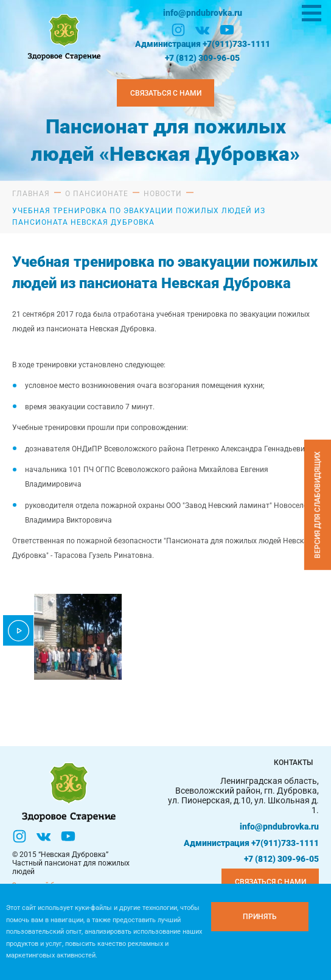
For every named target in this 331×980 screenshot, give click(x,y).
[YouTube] (227, 30)
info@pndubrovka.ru (203, 13)
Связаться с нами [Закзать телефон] (166, 93)
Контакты (293, 763)
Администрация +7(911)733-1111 (203, 44)
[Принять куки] (260, 917)
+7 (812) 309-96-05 (202, 58)
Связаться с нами (270, 882)
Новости (163, 194)
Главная (31, 194)
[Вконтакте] (203, 30)
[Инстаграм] (178, 30)
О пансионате (97, 194)
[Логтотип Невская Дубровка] (63, 36)
